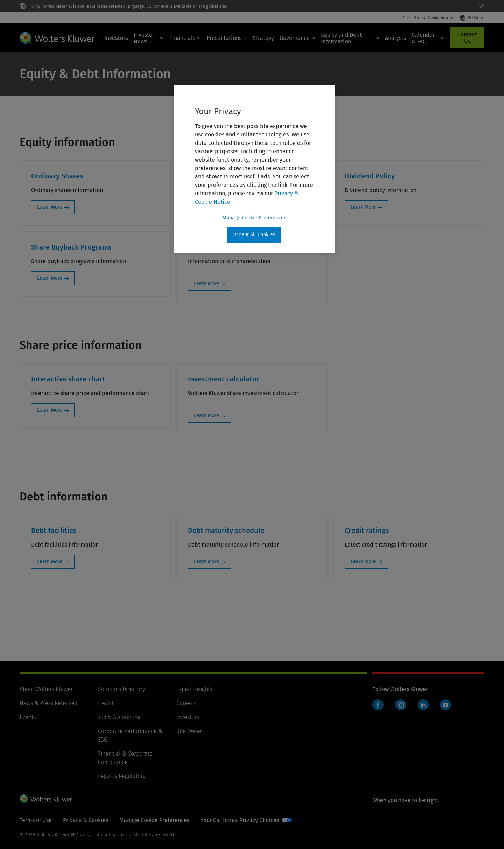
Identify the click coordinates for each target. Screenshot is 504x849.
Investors (116, 38)
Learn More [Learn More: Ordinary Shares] (50, 207)
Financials (185, 38)
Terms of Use (36, 820)
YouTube (446, 705)
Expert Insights (194, 689)
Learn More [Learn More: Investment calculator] (206, 416)
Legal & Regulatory (122, 776)
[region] (254, 169)
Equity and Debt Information (350, 38)
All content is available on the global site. (187, 6)
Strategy (263, 38)
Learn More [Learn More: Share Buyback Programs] (50, 278)
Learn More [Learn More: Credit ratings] (363, 562)
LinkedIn (423, 705)
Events (28, 717)
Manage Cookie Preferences (154, 820)
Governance (297, 38)
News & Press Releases (48, 703)
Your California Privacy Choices (240, 820)
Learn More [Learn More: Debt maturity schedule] (206, 562)
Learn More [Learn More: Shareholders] (206, 284)
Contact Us (467, 38)
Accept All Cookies (254, 235)
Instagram (401, 705)
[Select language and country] (472, 18)
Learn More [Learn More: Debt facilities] (50, 562)
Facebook (378, 705)
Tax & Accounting (119, 717)
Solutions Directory (121, 689)
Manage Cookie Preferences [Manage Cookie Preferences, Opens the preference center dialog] (254, 218)
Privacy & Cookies (86, 820)
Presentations (227, 38)
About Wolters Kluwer (46, 689)
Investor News (149, 38)
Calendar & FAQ (428, 38)
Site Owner (190, 731)
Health (106, 703)
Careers (186, 703)
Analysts (395, 38)
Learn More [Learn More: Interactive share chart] (50, 410)
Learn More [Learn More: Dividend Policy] (363, 207)
